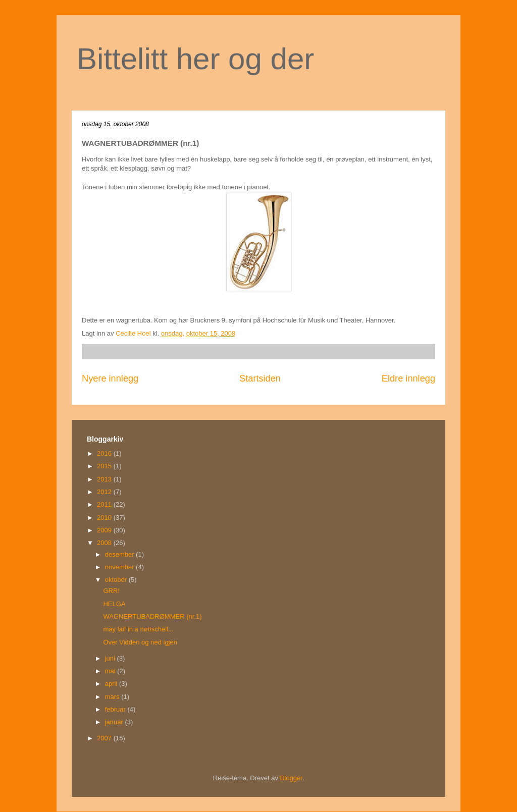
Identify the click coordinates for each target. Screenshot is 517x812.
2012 (105, 492)
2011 (105, 504)
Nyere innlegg (110, 378)
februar (116, 709)
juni (111, 658)
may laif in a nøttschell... (138, 629)
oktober (117, 580)
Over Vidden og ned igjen (140, 642)
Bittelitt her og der (195, 59)
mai (111, 671)
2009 (105, 530)
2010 (105, 518)
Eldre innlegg (408, 378)
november (120, 567)
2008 (105, 543)
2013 (105, 479)
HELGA (114, 604)
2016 (105, 453)
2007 (105, 738)
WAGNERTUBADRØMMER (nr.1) (152, 616)
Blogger (291, 778)
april (112, 684)
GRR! (111, 591)
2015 (105, 466)
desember (120, 554)
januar (115, 722)
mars (113, 697)
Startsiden (260, 378)
